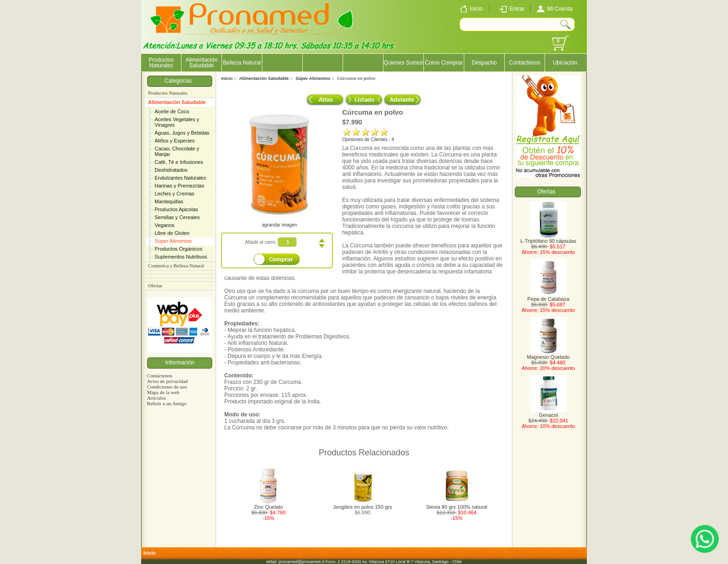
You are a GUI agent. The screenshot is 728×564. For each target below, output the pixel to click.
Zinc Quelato (268, 507)
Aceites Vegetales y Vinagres (177, 122)
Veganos (165, 225)
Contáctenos (524, 63)
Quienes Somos (403, 63)
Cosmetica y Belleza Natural (176, 266)
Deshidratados (171, 170)
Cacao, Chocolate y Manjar (177, 151)
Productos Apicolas (176, 209)
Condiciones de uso (167, 387)
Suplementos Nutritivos (181, 257)
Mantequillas (169, 201)
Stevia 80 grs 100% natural (456, 507)
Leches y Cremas (175, 194)
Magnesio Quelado (548, 355)
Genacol (548, 413)
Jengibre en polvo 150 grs (363, 507)
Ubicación (565, 63)
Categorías (179, 81)
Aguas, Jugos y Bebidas (182, 133)
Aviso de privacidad (167, 381)
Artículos (156, 398)
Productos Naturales (161, 63)
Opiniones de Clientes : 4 (368, 139)
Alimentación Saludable (177, 102)
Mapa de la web (163, 392)
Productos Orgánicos (179, 249)
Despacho (484, 63)
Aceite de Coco (172, 111)
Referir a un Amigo (166, 403)
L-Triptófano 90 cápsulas (549, 239)
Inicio (227, 78)
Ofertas (155, 286)
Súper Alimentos (173, 241)
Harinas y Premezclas (179, 186)
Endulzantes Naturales (180, 178)
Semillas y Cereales (177, 217)
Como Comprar (444, 63)
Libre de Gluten (172, 233)
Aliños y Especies (175, 141)
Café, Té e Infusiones (179, 162)
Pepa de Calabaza (549, 297)
